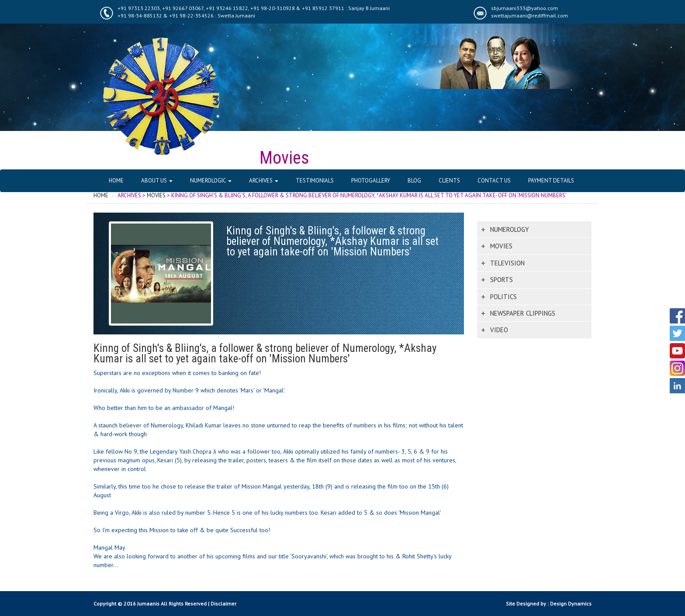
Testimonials (315, 181)
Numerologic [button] (211, 181)
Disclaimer (223, 604)
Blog (414, 181)
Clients (449, 181)
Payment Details (551, 181)
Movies (156, 195)
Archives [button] (264, 181)
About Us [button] (157, 181)
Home (116, 181)
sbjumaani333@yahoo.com (524, 8)
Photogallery (371, 181)
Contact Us (494, 181)
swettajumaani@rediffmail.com (529, 15)
